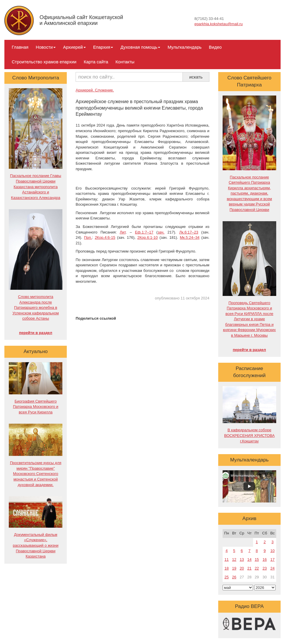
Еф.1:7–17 (144, 232)
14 (249, 559)
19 (234, 568)
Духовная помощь (140, 47)
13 (242, 559)
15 (257, 559)
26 (234, 577)
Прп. (88, 237)
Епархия (103, 47)
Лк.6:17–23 (189, 232)
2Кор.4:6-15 (105, 237)
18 (226, 568)
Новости (46, 47)
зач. (161, 232)
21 (249, 568)
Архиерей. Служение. (95, 90)
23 (264, 568)
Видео (215, 47)
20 (242, 568)
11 (226, 559)
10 (272, 551)
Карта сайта (96, 62)
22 (257, 568)
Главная (20, 47)
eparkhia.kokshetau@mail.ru (219, 24)
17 (272, 559)
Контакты (125, 62)
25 (226, 577)
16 (264, 559)
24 (272, 568)
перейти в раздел (36, 333)
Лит (123, 232)
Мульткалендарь (185, 47)
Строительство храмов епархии (44, 62)
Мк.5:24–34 (190, 237)
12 (234, 559)
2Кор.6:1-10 (148, 237)
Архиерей (74, 47)
